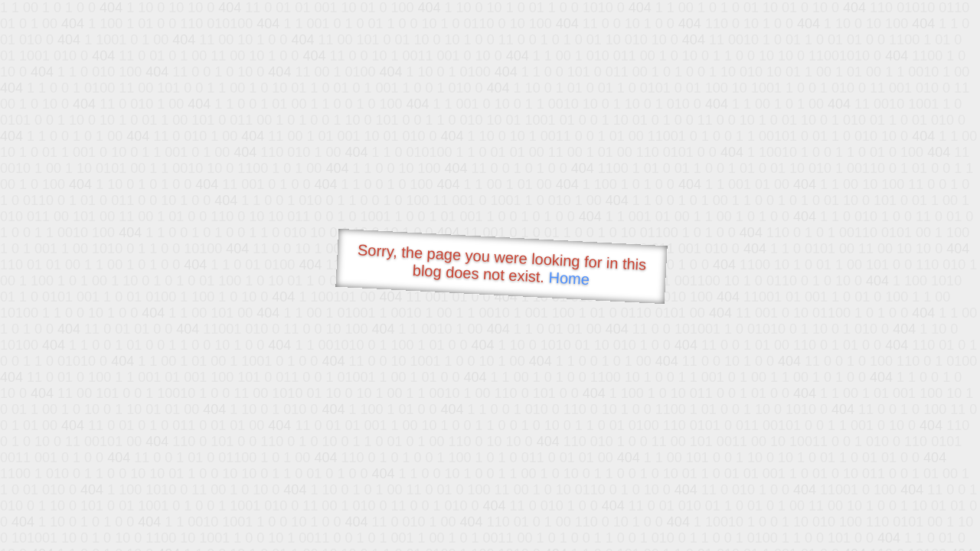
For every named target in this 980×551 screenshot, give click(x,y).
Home (569, 278)
